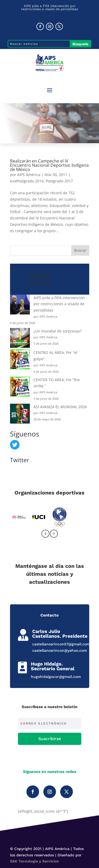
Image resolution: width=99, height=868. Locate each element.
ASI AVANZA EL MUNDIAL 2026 (60, 407)
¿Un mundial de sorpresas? (58, 331)
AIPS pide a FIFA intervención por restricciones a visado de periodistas (59, 304)
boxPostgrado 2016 (27, 181)
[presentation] (45, 535)
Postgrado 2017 (59, 181)
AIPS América (29, 175)
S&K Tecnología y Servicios (34, 861)
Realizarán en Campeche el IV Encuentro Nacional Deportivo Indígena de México (49, 165)
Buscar (80, 250)
